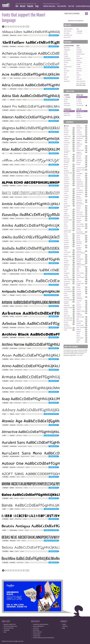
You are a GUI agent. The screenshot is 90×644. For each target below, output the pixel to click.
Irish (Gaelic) (67, 289)
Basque (66, 157)
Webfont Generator (49, 6)
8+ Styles (79, 101)
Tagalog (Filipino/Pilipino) (81, 264)
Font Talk (71, 6)
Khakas (66, 310)
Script (65, 73)
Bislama (66, 165)
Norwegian (79, 174)
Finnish (66, 226)
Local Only (67, 113)
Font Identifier (62, 6)
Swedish (79, 261)
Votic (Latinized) (81, 327)
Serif (65, 75)
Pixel (65, 65)
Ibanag (66, 275)
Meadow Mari (80, 150)
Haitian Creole (68, 256)
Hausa (66, 259)
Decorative (79, 58)
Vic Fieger (19, 186)
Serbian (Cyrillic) (79, 229)
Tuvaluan (79, 301)
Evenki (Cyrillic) (68, 220)
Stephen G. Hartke (22, 446)
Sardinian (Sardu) (79, 221)
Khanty (66, 314)
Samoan (79, 218)
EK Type (16, 498)
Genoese (66, 240)
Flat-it (19, 541)
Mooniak (20, 35)
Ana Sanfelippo (20, 176)
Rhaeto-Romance (79, 197)
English (66, 214)
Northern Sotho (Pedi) (81, 171)
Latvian (78, 126)
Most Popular (67, 31)
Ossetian (79, 180)
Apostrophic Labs (20, 218)
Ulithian (79, 309)
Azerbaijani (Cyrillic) (67, 152)
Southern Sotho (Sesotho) (81, 252)
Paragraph (79, 52)
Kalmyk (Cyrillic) (68, 300)
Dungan (66, 209)
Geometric (79, 62)
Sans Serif (66, 71)
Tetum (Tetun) (80, 277)
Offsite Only (67, 115)
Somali (78, 246)
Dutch (65, 212)
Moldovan (79, 160)
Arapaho (66, 141)
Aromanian (67, 143)
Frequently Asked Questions (41, 624)
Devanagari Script (67, 207)
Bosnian (66, 167)
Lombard (79, 132)
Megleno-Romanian (79, 153)
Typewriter (67, 81)
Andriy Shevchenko (20, 392)
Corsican (66, 195)
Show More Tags (81, 85)
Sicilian (78, 238)
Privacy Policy (37, 634)
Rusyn (78, 210)
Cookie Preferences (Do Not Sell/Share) (43, 638)
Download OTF (54, 46)
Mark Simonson (23, 285)
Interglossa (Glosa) (67, 284)
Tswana (78, 287)
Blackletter (67, 48)
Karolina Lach (19, 316)
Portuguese (80, 190)
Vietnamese (80, 321)
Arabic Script (67, 136)
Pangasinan (80, 182)
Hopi (65, 271)
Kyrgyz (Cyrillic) (68, 328)
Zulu (78, 342)
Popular (30, 6)
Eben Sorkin (20, 425)
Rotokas (79, 206)
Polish (78, 188)
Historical (79, 71)
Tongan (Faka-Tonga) (80, 284)
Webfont (66, 99)
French (66, 228)
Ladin (65, 330)
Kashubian (67, 306)
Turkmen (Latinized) (79, 298)
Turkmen (79, 291)
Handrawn (79, 69)
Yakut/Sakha (80, 338)
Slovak (78, 240)
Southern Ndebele (79, 248)
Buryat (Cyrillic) (68, 173)
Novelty (66, 62)
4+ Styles (79, 99)
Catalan (66, 175)
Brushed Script (80, 54)
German (66, 244)
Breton (66, 169)
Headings (79, 50)
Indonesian (67, 282)
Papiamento (80, 184)
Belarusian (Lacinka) (67, 162)
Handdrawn (67, 58)
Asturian (66, 147)
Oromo (78, 178)
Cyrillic (66, 200)
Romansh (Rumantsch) (80, 203)
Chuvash (66, 189)
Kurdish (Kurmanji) (67, 325)
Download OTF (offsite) (51, 57)
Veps (78, 319)
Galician (66, 238)
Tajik (78, 269)
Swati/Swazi (80, 259)
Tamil (78, 271)
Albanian (66, 132)
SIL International (21, 263)
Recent (23, 6)
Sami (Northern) (81, 216)
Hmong (66, 269)
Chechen (66, 181)
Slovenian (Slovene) (79, 243)
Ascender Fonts (18, 370)
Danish (66, 204)
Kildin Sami (67, 316)
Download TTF (54, 35)
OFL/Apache (67, 106)
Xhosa (78, 336)
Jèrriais (66, 296)
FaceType (20, 89)
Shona (78, 236)
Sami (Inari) (80, 212)
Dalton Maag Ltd (18, 153)
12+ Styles (79, 103)
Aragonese (67, 138)
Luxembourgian (81, 136)
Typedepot (17, 509)
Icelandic (66, 277)
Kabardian (67, 298)
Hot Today (67, 33)
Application (67, 103)
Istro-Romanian (68, 291)
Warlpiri (79, 332)
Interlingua (67, 287)
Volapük (79, 323)
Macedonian (80, 138)
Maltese (79, 146)
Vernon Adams (18, 197)
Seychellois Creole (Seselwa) (81, 233)
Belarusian (67, 159)
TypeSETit (17, 165)
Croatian (66, 197)
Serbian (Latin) (80, 226)
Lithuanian (79, 128)
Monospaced (67, 60)
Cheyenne (67, 183)
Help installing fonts (38, 626)
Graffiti (78, 65)
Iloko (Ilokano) (68, 279)
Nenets (78, 164)
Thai (78, 279)
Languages (79, 31)
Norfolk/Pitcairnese (82, 168)
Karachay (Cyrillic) (66, 303)
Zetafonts (18, 295)
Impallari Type (18, 229)
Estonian (66, 218)
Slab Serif (66, 77)
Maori (66, 126)
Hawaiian (66, 261)
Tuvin (78, 303)
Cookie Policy (37, 636)
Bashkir (66, 155)
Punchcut (17, 208)
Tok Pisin (79, 282)
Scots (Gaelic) (80, 224)
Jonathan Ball (17, 78)
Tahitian (79, 267)
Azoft (18, 477)
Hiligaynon (67, 265)
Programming (68, 67)
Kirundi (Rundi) (68, 318)
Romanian (79, 200)
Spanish (79, 255)
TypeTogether (21, 46)
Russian (79, 208)
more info (80, 355)
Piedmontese (80, 186)
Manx (78, 148)
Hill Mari (66, 267)
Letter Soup (19, 435)
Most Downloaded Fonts (10, 626)
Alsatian (66, 134)
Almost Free (67, 37)
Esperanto (67, 216)
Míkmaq (79, 156)
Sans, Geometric (81, 81)
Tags (37, 6)
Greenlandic (67, 252)
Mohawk (79, 158)
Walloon (79, 329)
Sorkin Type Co (19, 381)
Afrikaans (66, 130)
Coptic (66, 193)
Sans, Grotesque (81, 83)
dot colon (17, 121)
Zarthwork (17, 359)
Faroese (66, 222)
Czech (65, 202)
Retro (65, 69)
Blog (64, 628)
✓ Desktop (67, 97)
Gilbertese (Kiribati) (67, 247)
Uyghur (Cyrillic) (81, 311)
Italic (78, 73)
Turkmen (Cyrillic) (79, 294)
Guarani (66, 254)
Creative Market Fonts (83, 6)
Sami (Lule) (79, 214)
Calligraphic (67, 50)
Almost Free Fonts (9, 628)
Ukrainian (79, 307)
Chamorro (67, 179)
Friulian (66, 236)
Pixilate (17, 551)
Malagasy (79, 140)
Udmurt (79, 305)
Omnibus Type (21, 337)
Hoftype (18, 414)
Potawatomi (80, 192)
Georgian (66, 242)
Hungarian (67, 273)
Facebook (65, 626)
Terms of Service (37, 632)
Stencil (66, 79)
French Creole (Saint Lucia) (68, 231)
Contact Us (36, 628)
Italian (66, 294)
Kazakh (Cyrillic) (68, 308)
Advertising (36, 630)
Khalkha (66, 312)
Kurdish (66, 322)
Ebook (66, 101)
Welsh (78, 334)
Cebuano (66, 177)
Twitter (64, 624)
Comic (66, 52)
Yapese (78, 340)
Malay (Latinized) (79, 143)
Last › (27, 27)
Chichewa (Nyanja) (66, 186)
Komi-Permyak (68, 320)
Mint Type (23, 274)
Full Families (80, 105)
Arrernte (66, 145)
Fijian (65, 224)
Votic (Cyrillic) (80, 325)
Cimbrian (66, 191)
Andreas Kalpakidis (21, 110)
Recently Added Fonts (10, 624)
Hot (17, 6)
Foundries (79, 33)
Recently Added (68, 29)
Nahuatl (79, 162)
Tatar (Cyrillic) (80, 273)
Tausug (78, 275)
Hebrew (66, 263)
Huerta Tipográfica (19, 252)
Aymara (66, 149)
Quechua (79, 194)
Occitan (78, 176)
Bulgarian (66, 171)
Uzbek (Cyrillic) (80, 317)
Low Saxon (79, 134)
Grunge (66, 56)
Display (66, 54)
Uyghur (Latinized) (79, 314)
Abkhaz (66, 128)
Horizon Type (23, 57)
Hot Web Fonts (68, 35)
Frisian (66, 234)
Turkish (78, 289)
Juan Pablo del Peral (20, 132)
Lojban (78, 130)
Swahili (78, 257)
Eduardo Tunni (18, 241)
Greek (65, 250)
